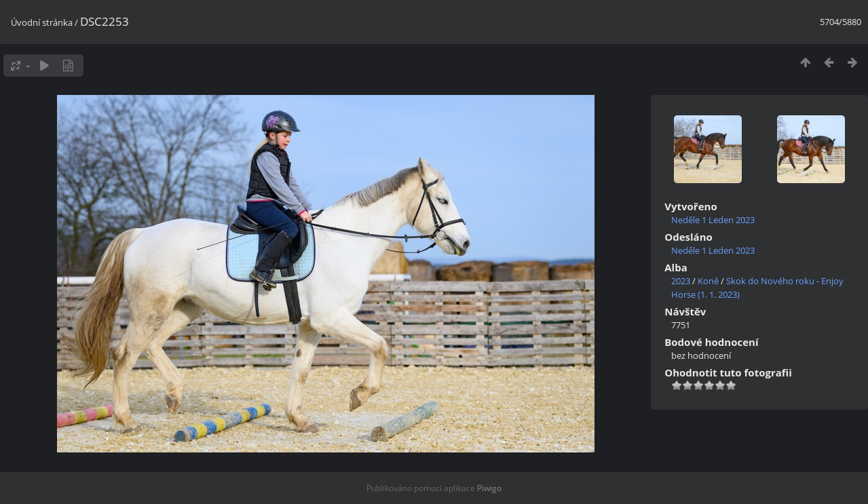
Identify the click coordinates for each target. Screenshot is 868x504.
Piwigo (489, 488)
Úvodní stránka (42, 22)
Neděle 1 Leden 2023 (713, 220)
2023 (681, 281)
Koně (708, 281)
